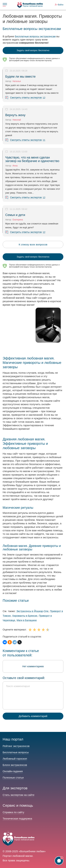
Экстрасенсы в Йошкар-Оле (32, 611)
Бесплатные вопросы (16, 752)
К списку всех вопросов (33, 244)
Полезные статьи (13, 778)
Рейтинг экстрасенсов (16, 746)
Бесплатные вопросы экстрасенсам (35, 36)
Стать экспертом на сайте (18, 795)
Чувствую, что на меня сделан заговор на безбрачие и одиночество (32, 159)
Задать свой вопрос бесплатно (33, 50)
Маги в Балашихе (27, 620)
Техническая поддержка (17, 819)
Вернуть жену (15, 115)
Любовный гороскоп (15, 759)
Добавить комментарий (33, 716)
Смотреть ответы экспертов (26, 98)
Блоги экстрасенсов (15, 765)
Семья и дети (15, 215)
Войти (61, 5)
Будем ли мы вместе (20, 77)
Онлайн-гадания (13, 771)
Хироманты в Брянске (25, 616)
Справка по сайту (13, 812)
